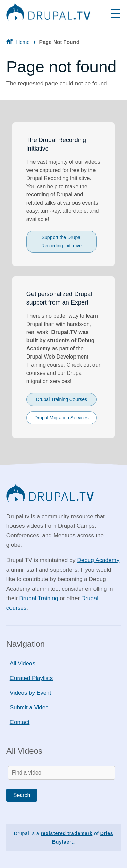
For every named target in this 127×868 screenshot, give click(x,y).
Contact (20, 722)
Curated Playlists (31, 678)
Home (23, 42)
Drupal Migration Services (61, 418)
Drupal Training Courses (61, 399)
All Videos (23, 664)
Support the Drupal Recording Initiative (61, 241)
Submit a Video (29, 707)
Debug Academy (98, 560)
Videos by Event (31, 693)
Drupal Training (39, 598)
